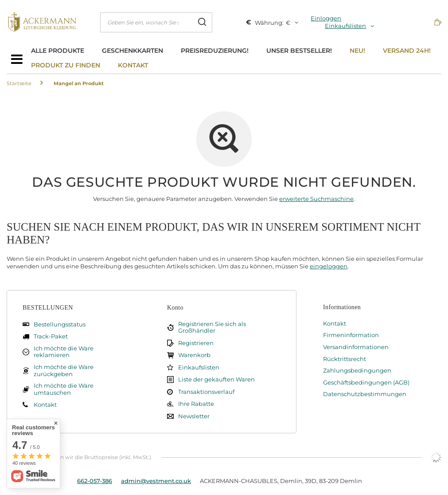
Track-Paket (51, 336)
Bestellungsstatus (60, 324)
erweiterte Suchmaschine (316, 199)
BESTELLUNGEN (48, 308)
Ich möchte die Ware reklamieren (64, 352)
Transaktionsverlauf (206, 392)
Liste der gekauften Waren (216, 379)
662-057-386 (95, 481)
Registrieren (196, 343)
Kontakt (133, 65)
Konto (175, 308)
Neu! (357, 51)
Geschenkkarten (132, 51)
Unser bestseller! (299, 51)
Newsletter (194, 416)
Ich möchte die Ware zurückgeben (64, 371)
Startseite (19, 83)
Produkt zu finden (66, 65)
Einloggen (326, 18)
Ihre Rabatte (196, 404)
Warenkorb (194, 355)
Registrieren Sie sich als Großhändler (212, 328)
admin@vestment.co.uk (156, 481)
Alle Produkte (58, 51)
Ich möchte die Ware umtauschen (64, 389)
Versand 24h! (407, 51)
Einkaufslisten (345, 26)
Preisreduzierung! (215, 51)
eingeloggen (329, 266)
